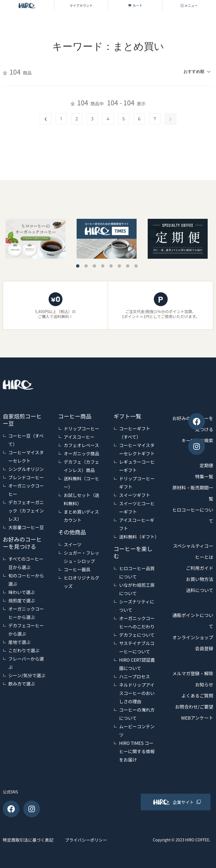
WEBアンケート (195, 728)
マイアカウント (81, 5)
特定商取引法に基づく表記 (29, 839)
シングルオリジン (26, 468)
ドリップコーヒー (82, 428)
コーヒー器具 (77, 568)
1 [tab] (78, 265)
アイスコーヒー (79, 436)
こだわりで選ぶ (24, 649)
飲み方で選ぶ (22, 683)
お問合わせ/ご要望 (192, 717)
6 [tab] (119, 265)
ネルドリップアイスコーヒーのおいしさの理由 (137, 692)
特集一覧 (203, 476)
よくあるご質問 (196, 706)
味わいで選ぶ (22, 591)
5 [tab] (111, 265)
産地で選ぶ (19, 641)
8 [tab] (136, 265)
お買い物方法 (198, 578)
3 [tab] (94, 265)
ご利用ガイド (198, 567)
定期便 (206, 465)
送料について (198, 589)
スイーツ (73, 544)
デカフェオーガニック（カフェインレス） (26, 510)
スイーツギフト (135, 494)
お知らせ (203, 695)
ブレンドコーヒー (26, 476)
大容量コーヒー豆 (26, 526)
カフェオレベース (81, 444)
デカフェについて (137, 634)
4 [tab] (103, 265)
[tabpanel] (107, 238)
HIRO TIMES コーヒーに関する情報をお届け (137, 750)
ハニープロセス (135, 676)
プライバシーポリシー (97, 839)
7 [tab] (128, 265)
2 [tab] (86, 265)
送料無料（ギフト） (139, 536)
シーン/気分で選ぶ (27, 674)
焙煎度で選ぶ (22, 600)
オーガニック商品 (82, 453)
